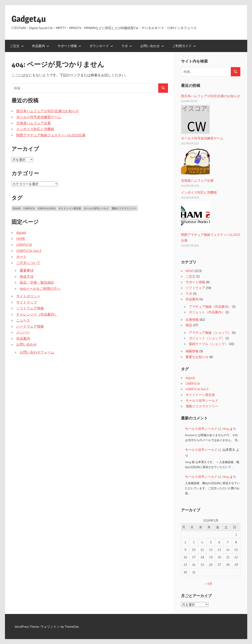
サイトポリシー (28, 296)
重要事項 (27, 270)
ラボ (127, 46)
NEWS (190, 271)
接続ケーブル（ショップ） (208, 344)
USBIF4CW (24, 245)
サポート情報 (69, 46)
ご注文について (28, 263)
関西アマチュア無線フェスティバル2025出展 (51, 135)
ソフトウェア (195, 288)
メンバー (23, 332)
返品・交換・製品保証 (37, 283)
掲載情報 (192, 351)
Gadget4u (29, 19)
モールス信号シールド (202, 400)
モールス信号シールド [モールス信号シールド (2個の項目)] (96, 208)
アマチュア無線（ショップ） (210, 333)
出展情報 (192, 320)
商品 (189, 325)
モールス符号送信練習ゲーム (39, 117)
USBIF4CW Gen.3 (29, 251)
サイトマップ (27, 302)
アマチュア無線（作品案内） (210, 307)
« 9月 (209, 584)
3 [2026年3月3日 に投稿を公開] (194, 542)
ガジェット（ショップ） (207, 338)
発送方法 (27, 277)
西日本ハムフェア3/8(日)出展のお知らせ (48, 111)
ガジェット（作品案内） (207, 312)
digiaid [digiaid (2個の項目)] (17, 208)
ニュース (23, 320)
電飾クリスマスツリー (202, 406)
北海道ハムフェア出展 (33, 123)
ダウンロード (101, 46)
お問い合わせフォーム (37, 352)
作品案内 (41, 46)
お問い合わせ (152, 46)
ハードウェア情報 (30, 326)
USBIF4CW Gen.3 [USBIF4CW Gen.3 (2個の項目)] (47, 208)
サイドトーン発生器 (200, 395)
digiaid (21, 233)
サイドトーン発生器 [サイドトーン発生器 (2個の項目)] (70, 208)
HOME (21, 239)
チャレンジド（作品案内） (37, 314)
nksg (226, 429)
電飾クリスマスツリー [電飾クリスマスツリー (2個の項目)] (124, 208)
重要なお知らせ (197, 357)
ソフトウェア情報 (30, 308)
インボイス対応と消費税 (35, 129)
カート (21, 257)
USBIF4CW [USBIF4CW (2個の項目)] (29, 208)
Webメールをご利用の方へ (40, 289)
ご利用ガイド (184, 46)
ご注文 (17, 46)
